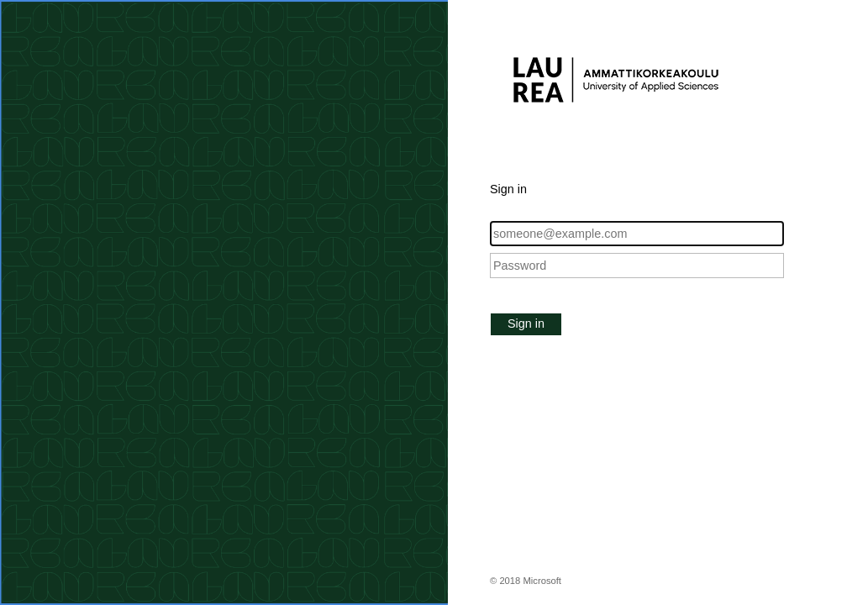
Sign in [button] (526, 324)
